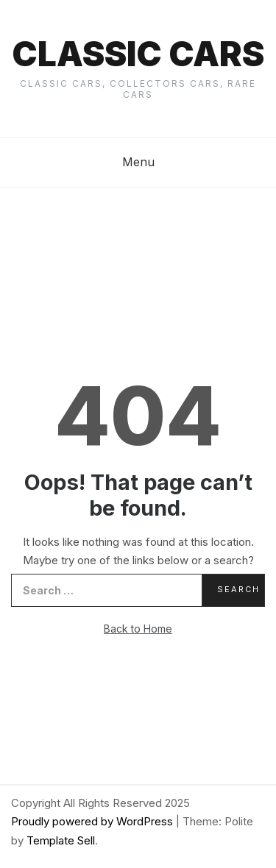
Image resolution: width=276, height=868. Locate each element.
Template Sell (61, 840)
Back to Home (138, 629)
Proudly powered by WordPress (93, 821)
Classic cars (138, 54)
